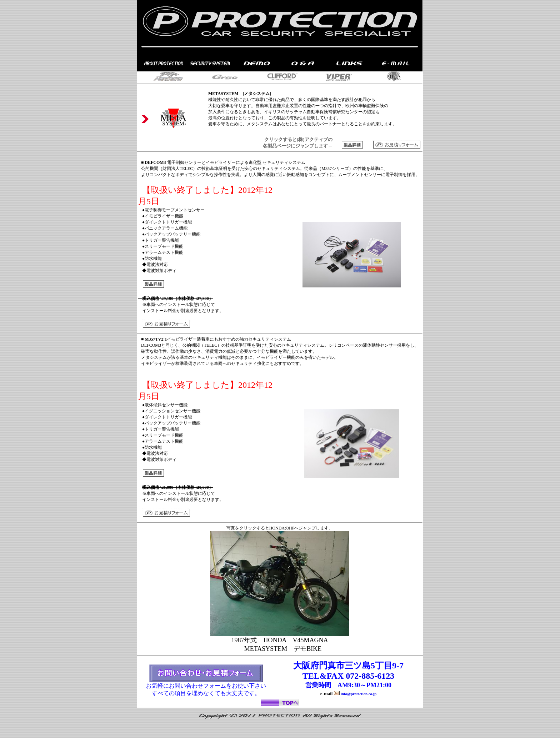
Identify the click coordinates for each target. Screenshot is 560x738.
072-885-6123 (370, 676)
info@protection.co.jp (359, 694)
